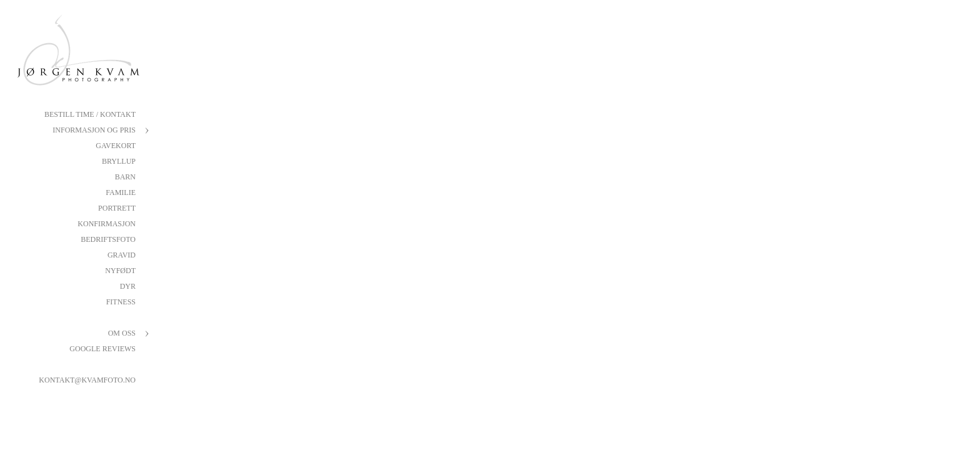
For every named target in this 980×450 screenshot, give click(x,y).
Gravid (122, 255)
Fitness (121, 302)
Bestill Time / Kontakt (90, 114)
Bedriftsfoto (108, 239)
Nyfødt (120, 271)
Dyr (128, 286)
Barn (125, 177)
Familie (121, 192)
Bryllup (119, 161)
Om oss (122, 333)
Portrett (117, 208)
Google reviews (102, 349)
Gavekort (116, 146)
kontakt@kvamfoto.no (87, 380)
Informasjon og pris (94, 130)
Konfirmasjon (107, 224)
